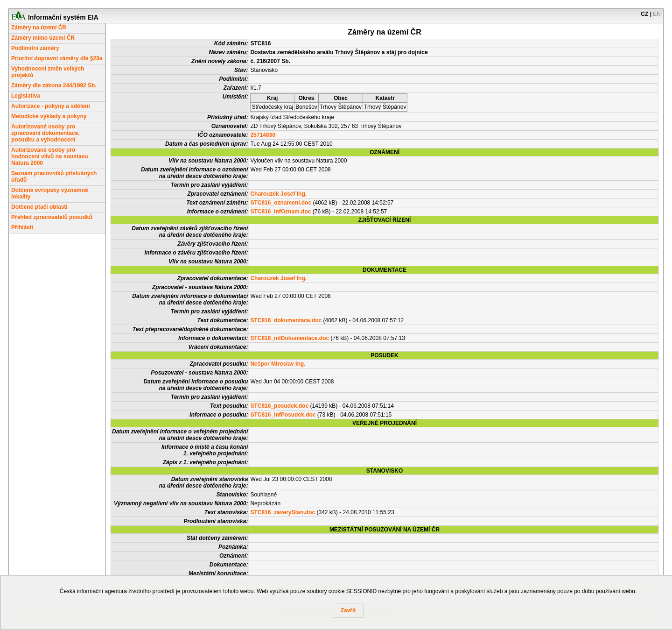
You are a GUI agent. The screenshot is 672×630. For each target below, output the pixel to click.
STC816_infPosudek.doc (283, 415)
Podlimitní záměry (35, 48)
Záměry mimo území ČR (43, 38)
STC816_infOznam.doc (280, 212)
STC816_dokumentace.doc (286, 320)
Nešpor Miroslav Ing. (278, 364)
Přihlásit (22, 227)
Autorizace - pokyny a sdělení (51, 106)
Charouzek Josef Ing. (278, 194)
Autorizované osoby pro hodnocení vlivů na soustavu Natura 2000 (50, 156)
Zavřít (348, 610)
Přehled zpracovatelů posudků (52, 217)
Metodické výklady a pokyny (49, 116)
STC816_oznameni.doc (281, 203)
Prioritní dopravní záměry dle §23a (57, 58)
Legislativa (26, 96)
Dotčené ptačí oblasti (39, 207)
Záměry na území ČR (39, 28)
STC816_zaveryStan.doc (283, 512)
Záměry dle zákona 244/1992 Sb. (54, 85)
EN (657, 14)
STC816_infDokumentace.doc (290, 338)
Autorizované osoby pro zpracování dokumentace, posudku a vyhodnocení (45, 133)
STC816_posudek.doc (279, 406)
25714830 (262, 135)
